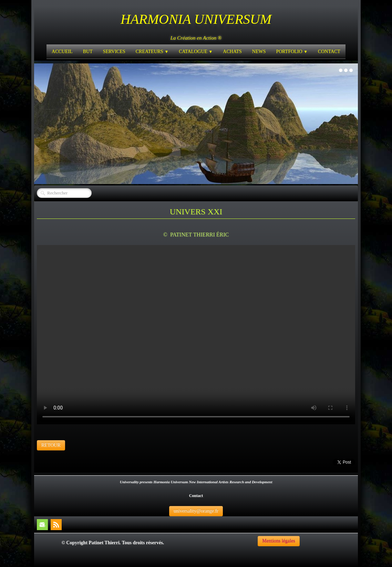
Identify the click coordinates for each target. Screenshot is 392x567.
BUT (88, 52)
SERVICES (114, 52)
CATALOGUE (196, 52)
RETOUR (51, 445)
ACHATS (232, 52)
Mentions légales (278, 541)
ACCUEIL (62, 52)
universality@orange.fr (196, 511)
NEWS (259, 52)
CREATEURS (152, 52)
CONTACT (329, 52)
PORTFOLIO (292, 52)
